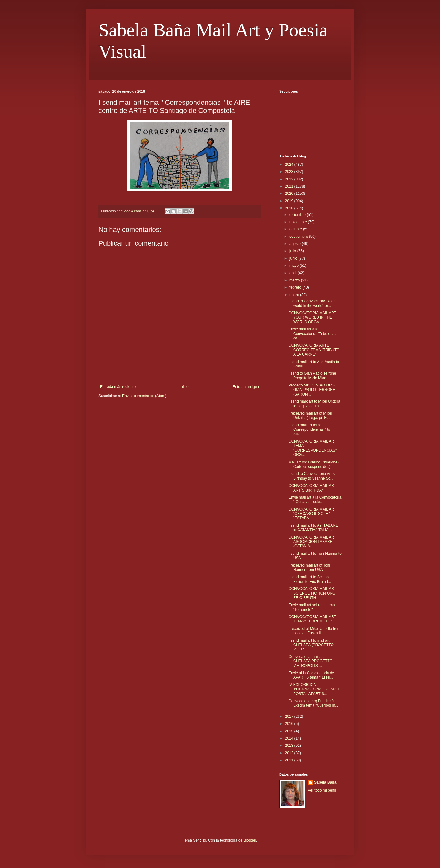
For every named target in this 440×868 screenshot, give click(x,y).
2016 (290, 724)
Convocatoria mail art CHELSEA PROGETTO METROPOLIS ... (311, 661)
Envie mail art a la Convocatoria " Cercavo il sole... (315, 500)
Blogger (250, 840)
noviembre (299, 222)
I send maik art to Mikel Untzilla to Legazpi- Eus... (314, 404)
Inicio (184, 387)
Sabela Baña (325, 782)
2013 (290, 746)
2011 (290, 760)
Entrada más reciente (118, 387)
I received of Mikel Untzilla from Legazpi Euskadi (315, 631)
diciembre (298, 215)
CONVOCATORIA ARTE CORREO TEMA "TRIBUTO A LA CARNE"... (314, 350)
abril (294, 273)
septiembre (299, 237)
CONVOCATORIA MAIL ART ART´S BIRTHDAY (312, 488)
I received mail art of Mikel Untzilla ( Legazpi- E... (310, 415)
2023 (290, 172)
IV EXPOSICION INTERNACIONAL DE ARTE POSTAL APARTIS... (314, 689)
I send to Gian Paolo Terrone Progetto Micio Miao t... (312, 376)
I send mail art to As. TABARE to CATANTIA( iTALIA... (313, 528)
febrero (296, 287)
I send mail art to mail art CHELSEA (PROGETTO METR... (311, 645)
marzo (295, 280)
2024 (290, 165)
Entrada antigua (246, 387)
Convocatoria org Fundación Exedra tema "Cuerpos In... (313, 703)
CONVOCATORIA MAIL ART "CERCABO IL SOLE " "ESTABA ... (312, 514)
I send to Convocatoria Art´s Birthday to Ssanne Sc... (312, 476)
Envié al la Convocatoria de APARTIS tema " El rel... (311, 675)
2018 (290, 208)
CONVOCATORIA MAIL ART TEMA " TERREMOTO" (312, 619)
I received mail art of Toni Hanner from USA (309, 568)
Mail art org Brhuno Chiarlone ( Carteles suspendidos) (314, 464)
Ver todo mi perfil (322, 790)
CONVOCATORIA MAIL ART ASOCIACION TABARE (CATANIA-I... (312, 542)
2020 (290, 194)
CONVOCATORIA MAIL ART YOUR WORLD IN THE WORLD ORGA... (312, 317)
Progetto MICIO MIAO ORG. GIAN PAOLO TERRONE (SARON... (312, 390)
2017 (290, 717)
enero (295, 295)
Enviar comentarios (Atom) (144, 396)
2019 (290, 201)
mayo (295, 266)
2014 (290, 738)
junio (294, 258)
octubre (296, 229)
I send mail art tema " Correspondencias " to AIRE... (309, 430)
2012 (290, 753)
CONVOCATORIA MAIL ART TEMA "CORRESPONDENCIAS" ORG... (313, 448)
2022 (290, 179)
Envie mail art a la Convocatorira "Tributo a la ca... (313, 334)
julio (293, 251)
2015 (290, 731)
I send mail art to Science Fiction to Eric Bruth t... (310, 579)
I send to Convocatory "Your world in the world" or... (312, 303)
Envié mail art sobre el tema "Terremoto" (312, 607)
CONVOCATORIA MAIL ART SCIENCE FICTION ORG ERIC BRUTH (312, 593)
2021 (290, 186)
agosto (296, 244)
